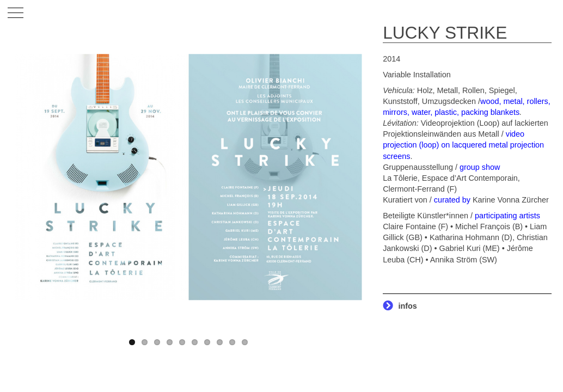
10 (245, 342)
